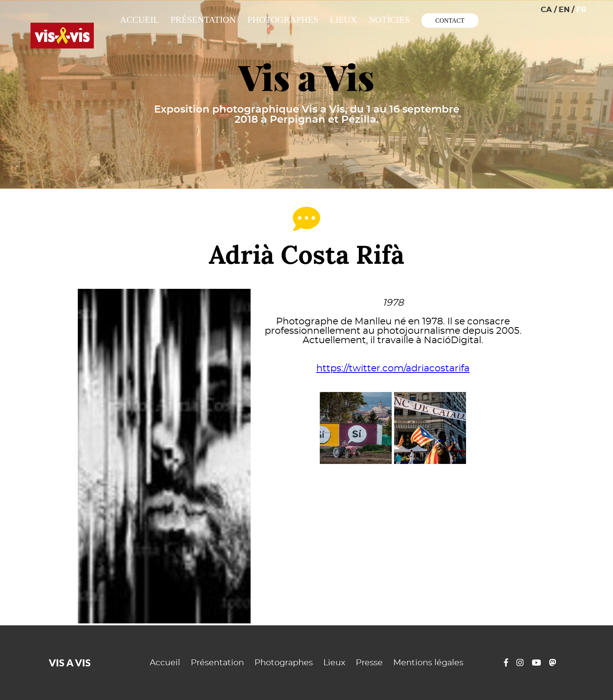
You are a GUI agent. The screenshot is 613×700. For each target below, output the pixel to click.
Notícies (389, 20)
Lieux (343, 20)
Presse (369, 663)
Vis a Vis (306, 78)
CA (546, 10)
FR (581, 10)
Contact (450, 21)
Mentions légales (428, 663)
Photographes (283, 20)
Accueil (140, 20)
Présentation (203, 20)
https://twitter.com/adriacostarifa (393, 369)
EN (564, 10)
